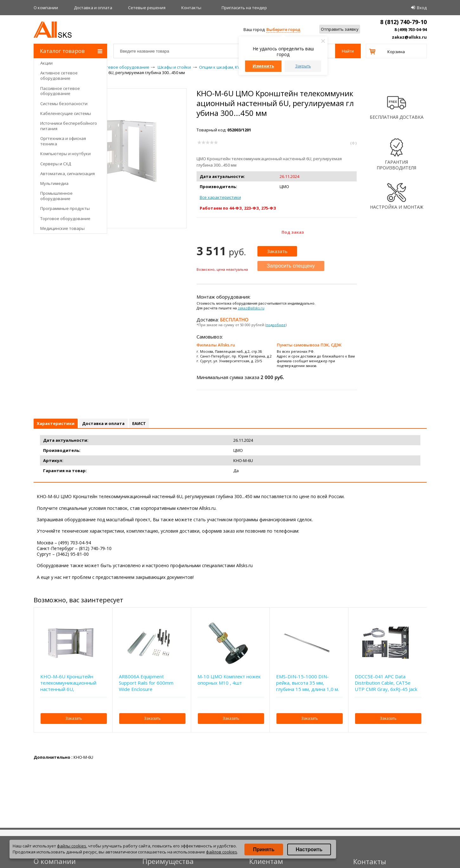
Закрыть (303, 66)
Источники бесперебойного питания (69, 126)
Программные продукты (65, 208)
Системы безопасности (64, 104)
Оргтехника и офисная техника (63, 141)
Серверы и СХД (56, 164)
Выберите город (283, 29)
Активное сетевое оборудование (59, 76)
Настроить (309, 849)
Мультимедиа (54, 183)
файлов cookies (222, 852)
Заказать (277, 251)
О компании (46, 8)
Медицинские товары (62, 228)
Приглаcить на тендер (244, 8)
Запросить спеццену (291, 266)
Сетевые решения (147, 8)
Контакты (191, 8)
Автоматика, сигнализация (68, 174)
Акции (46, 63)
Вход (422, 8)
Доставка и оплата (93, 8)
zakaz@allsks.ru (409, 37)
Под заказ (293, 232)
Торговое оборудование (65, 219)
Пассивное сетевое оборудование (60, 91)
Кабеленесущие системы (66, 113)
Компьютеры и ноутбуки (65, 154)
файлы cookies (72, 846)
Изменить (263, 66)
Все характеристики (220, 197)
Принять (264, 849)
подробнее (276, 325)
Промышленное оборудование (56, 196)
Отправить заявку (340, 29)
